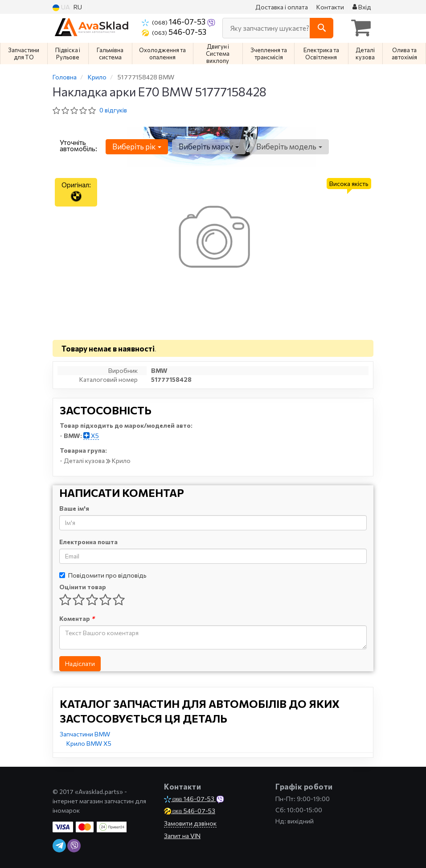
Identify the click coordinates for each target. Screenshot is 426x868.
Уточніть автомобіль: (78, 145)
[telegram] (59, 846)
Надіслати (80, 663)
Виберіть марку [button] (208, 147)
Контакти (330, 7)
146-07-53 (174, 21)
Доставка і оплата (282, 7)
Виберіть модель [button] (288, 147)
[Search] (322, 28)
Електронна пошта (88, 542)
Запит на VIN (182, 836)
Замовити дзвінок (190, 823)
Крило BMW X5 (89, 743)
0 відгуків (113, 110)
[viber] (74, 846)
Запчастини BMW (85, 734)
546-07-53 (174, 32)
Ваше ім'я (74, 508)
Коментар (77, 618)
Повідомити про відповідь (103, 575)
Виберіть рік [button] (137, 147)
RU (78, 7)
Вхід (362, 7)
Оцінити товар (83, 587)
